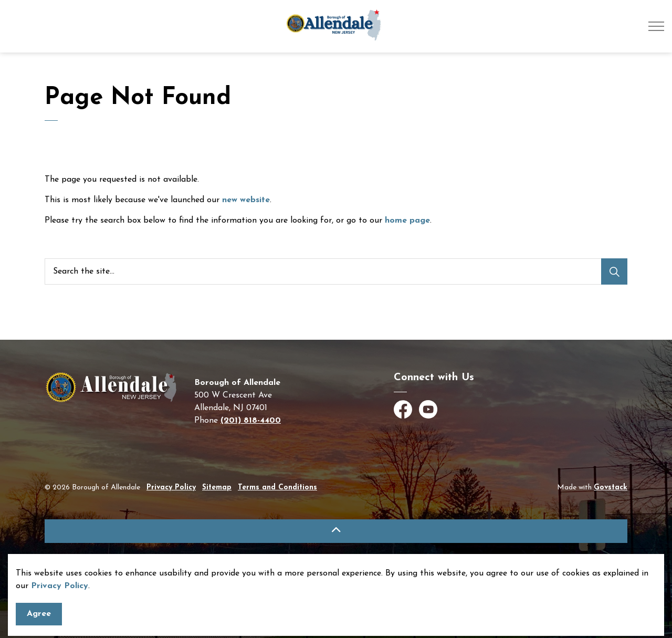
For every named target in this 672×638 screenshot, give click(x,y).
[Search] (614, 271)
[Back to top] (336, 531)
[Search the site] (336, 271)
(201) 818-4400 (251, 421)
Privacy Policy (171, 488)
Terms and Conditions (277, 488)
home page (407, 221)
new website (246, 200)
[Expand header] (656, 26)
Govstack (611, 488)
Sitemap (217, 488)
